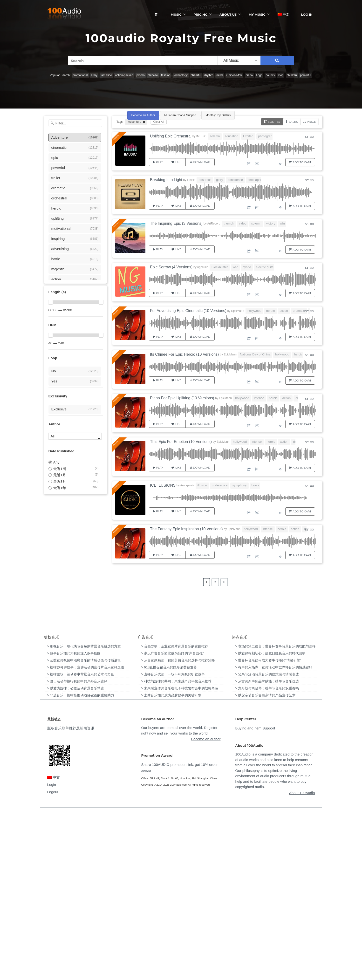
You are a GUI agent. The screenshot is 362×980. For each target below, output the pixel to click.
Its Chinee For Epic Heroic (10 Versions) (184, 354)
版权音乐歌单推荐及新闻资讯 (71, 896)
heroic (270, 311)
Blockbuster (220, 267)
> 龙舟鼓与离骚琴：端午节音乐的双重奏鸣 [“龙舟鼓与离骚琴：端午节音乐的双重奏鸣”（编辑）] (267, 856)
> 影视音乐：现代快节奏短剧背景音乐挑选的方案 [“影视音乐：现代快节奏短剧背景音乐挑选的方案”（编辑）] (84, 814)
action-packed (124, 75)
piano (249, 75)
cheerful (196, 75)
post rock (205, 180)
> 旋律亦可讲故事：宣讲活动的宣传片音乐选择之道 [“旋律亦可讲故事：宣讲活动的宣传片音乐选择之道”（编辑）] (86, 835)
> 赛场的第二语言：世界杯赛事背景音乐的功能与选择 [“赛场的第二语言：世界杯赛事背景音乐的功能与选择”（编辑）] (275, 814)
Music (176, 14)
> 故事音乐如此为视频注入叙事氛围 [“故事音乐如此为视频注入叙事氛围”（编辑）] (74, 821)
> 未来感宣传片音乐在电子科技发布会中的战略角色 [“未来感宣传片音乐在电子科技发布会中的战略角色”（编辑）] (180, 856)
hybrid (247, 267)
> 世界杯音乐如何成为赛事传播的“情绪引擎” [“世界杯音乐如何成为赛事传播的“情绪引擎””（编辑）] (268, 828)
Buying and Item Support (255, 896)
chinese (153, 75)
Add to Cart (302, 162)
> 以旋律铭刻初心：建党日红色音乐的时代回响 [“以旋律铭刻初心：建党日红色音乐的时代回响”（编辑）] (270, 821)
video (243, 223)
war (235, 267)
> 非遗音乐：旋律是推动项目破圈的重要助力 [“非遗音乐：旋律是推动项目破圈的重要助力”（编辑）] (81, 863)
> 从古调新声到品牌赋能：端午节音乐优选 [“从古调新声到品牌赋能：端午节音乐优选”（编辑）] (267, 849)
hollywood (254, 311)
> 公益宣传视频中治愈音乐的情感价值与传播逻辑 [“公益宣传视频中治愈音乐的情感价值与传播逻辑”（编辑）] (84, 828)
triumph (229, 223)
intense (259, 398)
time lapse (255, 180)
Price (311, 122)
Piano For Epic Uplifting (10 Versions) (182, 398)
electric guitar (265, 267)
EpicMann (238, 311)
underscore (220, 485)
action (284, 311)
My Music (257, 14)
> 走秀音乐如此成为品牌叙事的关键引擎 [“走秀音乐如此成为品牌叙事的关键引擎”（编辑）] (171, 863)
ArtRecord (214, 224)
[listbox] (239, 61)
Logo (259, 75)
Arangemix (187, 485)
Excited (248, 136)
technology (181, 75)
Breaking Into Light (166, 180)
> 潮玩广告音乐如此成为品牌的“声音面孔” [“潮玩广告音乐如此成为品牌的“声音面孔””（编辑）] (172, 821)
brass (255, 485)
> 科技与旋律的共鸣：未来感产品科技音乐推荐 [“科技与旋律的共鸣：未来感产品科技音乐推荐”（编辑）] (176, 849)
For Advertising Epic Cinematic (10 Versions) (188, 311)
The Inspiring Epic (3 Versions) (176, 223)
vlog (281, 75)
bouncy (270, 75)
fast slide (106, 75)
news (220, 75)
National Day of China (255, 354)
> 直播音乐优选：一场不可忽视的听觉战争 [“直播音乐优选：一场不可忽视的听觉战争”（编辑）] (173, 842)
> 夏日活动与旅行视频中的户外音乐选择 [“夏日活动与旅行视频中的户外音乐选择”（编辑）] (77, 849)
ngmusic (203, 267)
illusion (202, 485)
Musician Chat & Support (180, 115)
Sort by (274, 122)
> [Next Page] (224, 582)
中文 (283, 14)
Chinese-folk (235, 75)
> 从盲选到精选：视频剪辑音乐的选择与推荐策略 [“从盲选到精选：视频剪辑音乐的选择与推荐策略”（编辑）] (178, 828)
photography (267, 136)
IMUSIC (201, 136)
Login (52, 952)
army (94, 75)
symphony (239, 485)
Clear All (159, 122)
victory (271, 223)
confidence (235, 180)
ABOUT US (228, 14)
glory (219, 180)
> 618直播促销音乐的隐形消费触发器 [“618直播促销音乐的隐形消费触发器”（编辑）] (169, 835)
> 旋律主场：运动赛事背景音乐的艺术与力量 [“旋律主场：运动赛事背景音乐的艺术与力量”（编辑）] (81, 842)
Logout (53, 959)
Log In (307, 14)
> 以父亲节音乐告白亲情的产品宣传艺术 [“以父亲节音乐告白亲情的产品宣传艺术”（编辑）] (265, 863)
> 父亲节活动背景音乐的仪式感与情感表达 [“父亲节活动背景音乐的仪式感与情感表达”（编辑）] (267, 842)
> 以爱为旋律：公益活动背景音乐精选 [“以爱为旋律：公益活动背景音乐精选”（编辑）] (75, 856)
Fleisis (191, 180)
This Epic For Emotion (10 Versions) (181, 442)
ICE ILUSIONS (163, 485)
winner (285, 223)
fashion (166, 75)
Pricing (201, 14)
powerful (305, 75)
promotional (80, 75)
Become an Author (143, 115)
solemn (215, 136)
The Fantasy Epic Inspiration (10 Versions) (186, 529)
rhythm (209, 75)
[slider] (51, 302)
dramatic (299, 311)
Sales (293, 122)
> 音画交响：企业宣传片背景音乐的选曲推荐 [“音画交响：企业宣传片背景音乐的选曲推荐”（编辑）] (175, 814)
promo (141, 75)
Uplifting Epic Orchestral (171, 136)
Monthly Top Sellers (218, 115)
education (232, 136)
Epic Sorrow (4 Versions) (171, 267)
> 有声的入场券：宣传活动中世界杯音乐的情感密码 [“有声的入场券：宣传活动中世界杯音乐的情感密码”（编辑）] (274, 835)
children (292, 75)
